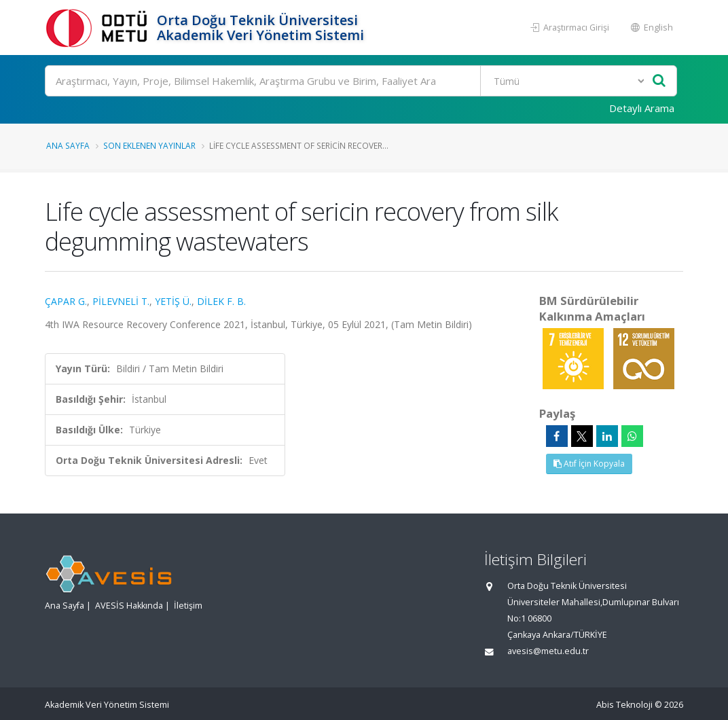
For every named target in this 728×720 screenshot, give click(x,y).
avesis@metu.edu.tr (548, 651)
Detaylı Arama (642, 108)
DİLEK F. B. (221, 301)
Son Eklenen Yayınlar (149, 145)
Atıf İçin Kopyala (589, 464)
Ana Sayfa (68, 145)
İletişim (188, 606)
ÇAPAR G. (66, 301)
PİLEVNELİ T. (121, 301)
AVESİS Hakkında (129, 606)
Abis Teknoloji (624, 705)
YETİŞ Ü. (173, 301)
